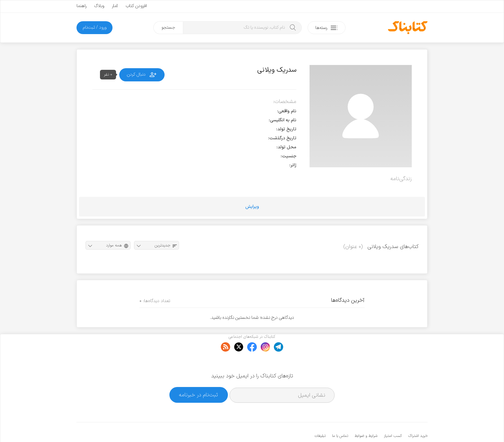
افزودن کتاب (136, 6)
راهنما (81, 6)
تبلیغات (320, 416)
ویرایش (252, 207)
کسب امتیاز (393, 416)
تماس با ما (340, 416)
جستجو (168, 28)
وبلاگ (99, 6)
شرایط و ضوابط (366, 416)
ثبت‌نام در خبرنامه (198, 375)
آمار (115, 6)
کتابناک (394, 426)
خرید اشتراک (418, 416)
